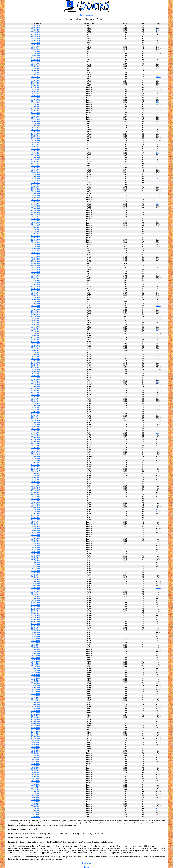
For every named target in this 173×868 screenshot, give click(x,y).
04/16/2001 (35, 772)
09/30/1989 (35, 284)
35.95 (158, 331)
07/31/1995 (35, 433)
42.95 (158, 509)
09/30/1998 (35, 513)
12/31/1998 (35, 520)
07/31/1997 (35, 484)
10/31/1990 (35, 312)
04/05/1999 (35, 547)
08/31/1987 (35, 231)
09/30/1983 (35, 132)
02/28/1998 (35, 499)
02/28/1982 (35, 91)
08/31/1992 (35, 359)
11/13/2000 (35, 726)
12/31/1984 (35, 164)
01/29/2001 (35, 749)
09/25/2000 (35, 711)
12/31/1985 (35, 189)
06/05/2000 (35, 677)
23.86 (158, 30)
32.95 (158, 255)
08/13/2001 (35, 808)
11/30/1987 (35, 238)
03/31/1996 (35, 450)
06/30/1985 (35, 176)
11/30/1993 (35, 390)
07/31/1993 (35, 382)
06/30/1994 (35, 405)
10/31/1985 (35, 185)
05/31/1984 (35, 149)
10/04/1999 (35, 603)
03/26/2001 (35, 766)
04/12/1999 (35, 550)
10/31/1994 (35, 414)
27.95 (158, 128)
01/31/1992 (35, 344)
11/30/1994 (35, 416)
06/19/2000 (35, 681)
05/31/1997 (35, 480)
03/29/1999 (35, 545)
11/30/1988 (35, 263)
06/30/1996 (35, 456)
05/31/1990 (35, 301)
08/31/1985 (35, 181)
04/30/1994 (35, 401)
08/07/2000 (35, 696)
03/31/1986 (35, 195)
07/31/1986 (35, 204)
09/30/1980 (35, 55)
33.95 (158, 280)
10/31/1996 (35, 465)
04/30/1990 (35, 299)
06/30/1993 (35, 380)
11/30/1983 (35, 136)
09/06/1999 (35, 594)
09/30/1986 (35, 208)
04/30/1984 (35, 147)
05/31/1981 (35, 72)
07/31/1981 (35, 77)
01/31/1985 (35, 166)
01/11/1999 (35, 522)
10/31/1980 (35, 58)
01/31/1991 (35, 318)
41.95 (158, 484)
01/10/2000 (35, 632)
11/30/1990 (35, 314)
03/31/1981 (35, 68)
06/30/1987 (35, 227)
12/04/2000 (35, 732)
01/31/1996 (35, 446)
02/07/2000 (35, 641)
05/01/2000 (35, 666)
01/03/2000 (35, 630)
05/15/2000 (35, 670)
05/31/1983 (35, 123)
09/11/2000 (35, 706)
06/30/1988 (35, 253)
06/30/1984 (35, 151)
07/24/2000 (35, 692)
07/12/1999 (35, 577)
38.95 (158, 407)
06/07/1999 (35, 566)
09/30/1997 (35, 488)
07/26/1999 (35, 581)
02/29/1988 (35, 244)
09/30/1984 (35, 157)
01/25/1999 (35, 526)
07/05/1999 (35, 575)
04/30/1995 (35, 427)
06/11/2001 (35, 789)
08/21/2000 (35, 700)
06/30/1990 (35, 304)
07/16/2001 (35, 800)
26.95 (158, 102)
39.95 (158, 433)
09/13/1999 (35, 596)
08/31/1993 (35, 384)
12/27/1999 (35, 628)
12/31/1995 (35, 443)
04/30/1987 (35, 223)
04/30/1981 (35, 70)
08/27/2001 (35, 812)
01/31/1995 (35, 420)
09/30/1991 (35, 335)
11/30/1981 (35, 85)
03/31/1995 (35, 424)
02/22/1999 (35, 535)
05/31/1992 (35, 352)
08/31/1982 (35, 104)
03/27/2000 (35, 656)
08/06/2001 (35, 806)
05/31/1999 (35, 564)
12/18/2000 (35, 736)
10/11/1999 (35, 605)
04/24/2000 (35, 664)
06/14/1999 (35, 569)
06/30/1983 (35, 125)
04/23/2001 (35, 774)
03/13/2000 (35, 651)
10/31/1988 (35, 261)
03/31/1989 (35, 272)
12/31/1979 (35, 36)
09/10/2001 (35, 817)
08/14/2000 (35, 698)
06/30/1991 (35, 329)
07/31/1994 (35, 407)
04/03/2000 (35, 658)
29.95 (158, 178)
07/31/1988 (35, 255)
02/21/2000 (35, 645)
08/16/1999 (35, 588)
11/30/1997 (35, 492)
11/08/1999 (35, 613)
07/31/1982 (35, 102)
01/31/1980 (35, 38)
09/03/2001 (35, 815)
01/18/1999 (35, 524)
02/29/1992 (35, 346)
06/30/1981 (35, 75)
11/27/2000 (35, 730)
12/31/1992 (35, 367)
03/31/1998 (35, 501)
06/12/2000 (35, 679)
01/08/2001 (35, 742)
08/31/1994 (35, 410)
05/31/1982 (35, 98)
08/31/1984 (35, 155)
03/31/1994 (35, 399)
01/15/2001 (35, 745)
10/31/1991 (35, 337)
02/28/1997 (35, 473)
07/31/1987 (35, 229)
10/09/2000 (35, 715)
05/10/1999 (35, 558)
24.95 (158, 51)
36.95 (158, 357)
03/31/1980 (35, 43)
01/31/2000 (35, 639)
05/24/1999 (35, 562)
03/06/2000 (35, 649)
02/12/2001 (35, 753)
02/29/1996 (35, 448)
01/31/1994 (35, 395)
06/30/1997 (35, 482)
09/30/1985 (35, 183)
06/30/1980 (35, 49)
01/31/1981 (35, 64)
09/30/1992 (35, 361)
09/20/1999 (35, 598)
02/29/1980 (35, 41)
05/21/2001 (35, 783)
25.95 (158, 77)
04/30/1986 (35, 198)
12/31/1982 (35, 113)
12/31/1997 (35, 494)
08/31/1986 (35, 206)
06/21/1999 (35, 571)
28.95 (158, 153)
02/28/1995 (35, 422)
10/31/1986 (35, 210)
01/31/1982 (35, 89)
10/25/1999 (35, 609)
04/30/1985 (35, 172)
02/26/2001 (35, 757)
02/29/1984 (35, 142)
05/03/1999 (35, 556)
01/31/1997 (35, 471)
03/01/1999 (35, 537)
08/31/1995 (35, 435)
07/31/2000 (35, 694)
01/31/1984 (35, 140)
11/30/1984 (35, 161)
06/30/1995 (35, 431)
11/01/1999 (35, 611)
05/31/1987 (35, 225)
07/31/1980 (35, 51)
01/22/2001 (35, 747)
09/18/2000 (35, 709)
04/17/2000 (35, 662)
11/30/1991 (35, 340)
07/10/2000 (35, 687)
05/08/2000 (35, 668)
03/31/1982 (35, 94)
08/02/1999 (35, 583)
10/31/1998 (35, 516)
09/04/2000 (35, 704)
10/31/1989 (35, 287)
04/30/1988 (35, 248)
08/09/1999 (35, 586)
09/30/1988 (35, 259)
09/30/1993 (35, 386)
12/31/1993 (35, 393)
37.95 (158, 382)
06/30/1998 (35, 507)
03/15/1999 (35, 541)
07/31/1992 (35, 357)
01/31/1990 (35, 293)
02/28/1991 (35, 320)
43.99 (158, 588)
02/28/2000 (35, 647)
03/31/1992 (35, 348)
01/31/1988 (35, 242)
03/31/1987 (35, 221)
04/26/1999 (35, 554)
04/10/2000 (35, 660)
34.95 (158, 306)
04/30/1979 (35, 28)
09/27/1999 (35, 600)
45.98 (158, 808)
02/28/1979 (35, 26)
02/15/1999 (35, 533)
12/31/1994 (35, 418)
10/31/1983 (35, 134)
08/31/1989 (35, 282)
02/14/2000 (35, 643)
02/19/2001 (35, 755)
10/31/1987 (35, 236)
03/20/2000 (35, 653)
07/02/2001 (35, 795)
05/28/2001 (35, 785)
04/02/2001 (35, 768)
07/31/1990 (35, 306)
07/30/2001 (35, 804)
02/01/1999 (35, 528)
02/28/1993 (35, 371)
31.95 (158, 229)
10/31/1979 (35, 34)
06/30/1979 (35, 30)
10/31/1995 (35, 439)
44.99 (158, 698)
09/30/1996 (35, 463)
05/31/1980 (35, 47)
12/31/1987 (35, 240)
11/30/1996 (35, 467)
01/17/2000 (35, 634)
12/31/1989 (35, 291)
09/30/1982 (35, 106)
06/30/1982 (35, 100)
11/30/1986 (35, 212)
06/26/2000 (35, 683)
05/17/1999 (35, 560)
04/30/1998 (35, 503)
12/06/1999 (35, 622)
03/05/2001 (35, 759)
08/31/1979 (35, 32)
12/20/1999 (35, 626)
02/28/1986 (35, 193)
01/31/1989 (35, 267)
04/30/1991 (35, 325)
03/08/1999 (35, 539)
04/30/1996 (35, 452)
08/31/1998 (35, 511)
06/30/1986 (35, 202)
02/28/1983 (35, 117)
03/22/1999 (35, 543)
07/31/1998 (35, 509)
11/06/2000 (35, 723)
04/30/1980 (35, 45)
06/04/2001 (35, 787)
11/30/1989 (35, 289)
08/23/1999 (35, 590)
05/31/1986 (35, 200)
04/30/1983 (35, 121)
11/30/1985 (35, 187)
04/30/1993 (35, 376)
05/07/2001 (35, 779)
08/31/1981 (35, 79)
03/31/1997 (35, 475)
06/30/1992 (35, 354)
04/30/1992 (35, 350)
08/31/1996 (35, 460)
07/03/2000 (35, 685)
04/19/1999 (35, 552)
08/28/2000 (35, 702)
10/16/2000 (35, 717)
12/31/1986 (35, 214)
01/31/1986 (35, 191)
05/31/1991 (35, 327)
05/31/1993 (35, 378)
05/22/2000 (35, 672)
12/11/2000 (35, 734)
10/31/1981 (35, 83)
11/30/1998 (35, 518)
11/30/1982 (35, 111)
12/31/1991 (35, 342)
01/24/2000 (35, 636)
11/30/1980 (35, 60)
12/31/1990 (35, 316)
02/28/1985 (35, 168)
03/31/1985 (35, 170)
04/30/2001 (35, 776)
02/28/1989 (35, 270)
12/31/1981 (35, 87)
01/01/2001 (35, 740)
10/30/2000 (35, 721)
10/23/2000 (35, 719)
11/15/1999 (35, 615)
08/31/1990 (35, 308)
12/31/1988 (35, 265)
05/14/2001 (35, 781)
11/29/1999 (35, 619)
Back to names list (87, 15)
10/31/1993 (35, 388)
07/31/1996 (35, 458)
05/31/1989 (35, 276)
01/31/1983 (35, 115)
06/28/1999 (35, 573)
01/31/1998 (35, 496)
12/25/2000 (35, 738)
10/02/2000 (35, 713)
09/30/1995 (35, 437)
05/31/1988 (35, 251)
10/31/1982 (35, 108)
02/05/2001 (35, 751)
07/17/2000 (35, 689)
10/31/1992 (35, 363)
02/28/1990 (35, 295)
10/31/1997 (35, 490)
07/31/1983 (35, 128)
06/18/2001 (35, 791)
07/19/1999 (35, 579)
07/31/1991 (35, 331)
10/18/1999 (35, 607)
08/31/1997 (35, 486)
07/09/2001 (35, 798)
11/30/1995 (35, 441)
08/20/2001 (35, 810)
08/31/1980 (35, 53)
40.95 (158, 458)
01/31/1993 (35, 369)
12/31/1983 (35, 138)
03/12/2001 (35, 762)
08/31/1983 (35, 130)
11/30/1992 (35, 365)
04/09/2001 (35, 770)
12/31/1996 (35, 469)
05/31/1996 (35, 454)
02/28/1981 (35, 66)
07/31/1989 (35, 280)
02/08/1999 (35, 530)
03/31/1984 (35, 144)
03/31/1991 (35, 323)
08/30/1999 (35, 592)
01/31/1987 (35, 217)
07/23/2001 (35, 802)
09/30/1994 (35, 412)
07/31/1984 (35, 153)
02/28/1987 (35, 219)
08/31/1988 (35, 257)
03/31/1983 (35, 119)
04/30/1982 (35, 96)
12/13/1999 (35, 624)
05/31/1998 (35, 505)
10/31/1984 (35, 159)
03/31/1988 (35, 246)
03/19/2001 (35, 764)
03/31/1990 (35, 297)
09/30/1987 (35, 234)
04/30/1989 (35, 274)
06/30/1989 (35, 278)
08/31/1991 (35, 333)
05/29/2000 (35, 675)
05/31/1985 (35, 174)
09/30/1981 (35, 81)
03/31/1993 (35, 374)
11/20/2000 (35, 728)
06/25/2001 (35, 793)
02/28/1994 (35, 397)
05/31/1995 (35, 429)
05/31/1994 (35, 403)
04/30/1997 (35, 477)
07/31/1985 (35, 178)
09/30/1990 (35, 310)
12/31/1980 (35, 62)
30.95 (158, 204)
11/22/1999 (35, 617)
